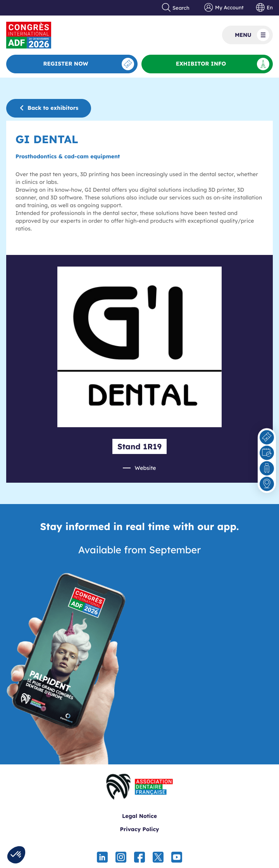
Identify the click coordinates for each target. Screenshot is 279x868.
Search (176, 8)
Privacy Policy (139, 829)
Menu (252, 35)
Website (145, 468)
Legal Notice (139, 816)
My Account (224, 8)
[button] (16, 855)
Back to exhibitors (49, 108)
